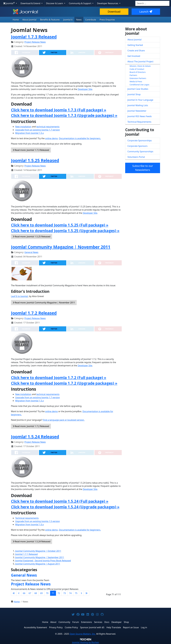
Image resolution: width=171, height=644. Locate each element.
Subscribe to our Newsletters (143, 168)
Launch (146, 12)
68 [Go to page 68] (36, 593)
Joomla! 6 (68, 20)
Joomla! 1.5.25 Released (35, 160)
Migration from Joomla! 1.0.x (30, 524)
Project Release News (35, 42)
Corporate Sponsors (137, 146)
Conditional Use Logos (139, 85)
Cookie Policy (71, 627)
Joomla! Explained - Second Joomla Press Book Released (43, 561)
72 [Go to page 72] (59, 593)
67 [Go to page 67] (30, 593)
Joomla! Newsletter (137, 111)
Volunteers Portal (136, 157)
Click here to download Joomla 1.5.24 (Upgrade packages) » (65, 507)
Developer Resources (108, 3)
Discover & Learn (55, 3)
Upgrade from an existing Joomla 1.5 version (38, 521)
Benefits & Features (50, 20)
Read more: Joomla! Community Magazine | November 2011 (44, 303)
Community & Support (80, 3)
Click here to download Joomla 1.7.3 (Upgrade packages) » (64, 115)
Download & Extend (31, 3)
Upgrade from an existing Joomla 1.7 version (38, 130)
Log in (144, 627)
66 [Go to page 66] (24, 593)
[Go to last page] (86, 593)
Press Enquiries (107, 20)
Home (16, 20)
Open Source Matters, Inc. (83, 634)
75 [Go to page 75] (76, 593)
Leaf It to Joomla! (19, 296)
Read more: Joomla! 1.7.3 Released (31, 150)
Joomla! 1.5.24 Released (35, 437)
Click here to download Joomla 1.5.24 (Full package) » (60, 501)
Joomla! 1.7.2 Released (34, 313)
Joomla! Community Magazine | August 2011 (38, 564)
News (79, 20)
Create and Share (136, 51)
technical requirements (48, 127)
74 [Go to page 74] (70, 593)
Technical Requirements (139, 122)
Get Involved (134, 56)
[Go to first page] (14, 593)
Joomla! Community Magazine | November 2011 (61, 247)
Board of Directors (138, 72)
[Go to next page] (81, 593)
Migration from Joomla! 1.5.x (30, 133)
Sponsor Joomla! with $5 (92, 627)
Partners (133, 75)
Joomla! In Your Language (140, 100)
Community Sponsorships (140, 151)
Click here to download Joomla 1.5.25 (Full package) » (60, 225)
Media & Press (136, 81)
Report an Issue (131, 627)
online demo (51, 138)
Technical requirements (27, 518)
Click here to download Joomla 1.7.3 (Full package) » (59, 110)
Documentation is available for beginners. (80, 138)
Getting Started (135, 45)
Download (114, 12)
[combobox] (152, 3)
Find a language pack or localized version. (64, 420)
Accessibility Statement (35, 627)
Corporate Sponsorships (140, 141)
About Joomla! (30, 20)
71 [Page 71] (53, 593)
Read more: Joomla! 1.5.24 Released (32, 541)
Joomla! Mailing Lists (138, 105)
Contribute (91, 20)
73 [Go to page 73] (65, 593)
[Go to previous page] (19, 593)
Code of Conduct (137, 69)
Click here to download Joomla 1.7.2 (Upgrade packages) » (64, 383)
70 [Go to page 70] (47, 593)
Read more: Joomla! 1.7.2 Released (31, 426)
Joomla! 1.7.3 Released (34, 37)
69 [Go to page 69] (41, 593)
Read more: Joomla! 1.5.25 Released (32, 237)
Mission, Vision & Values (140, 66)
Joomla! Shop (134, 94)
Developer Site (85, 89)
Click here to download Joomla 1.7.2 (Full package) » (59, 378)
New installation (23, 127)
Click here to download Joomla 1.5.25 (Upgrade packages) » (65, 231)
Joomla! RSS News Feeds (140, 116)
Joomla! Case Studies (138, 89)
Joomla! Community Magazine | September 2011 (40, 557)
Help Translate (114, 627)
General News (31, 252)
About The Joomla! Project (140, 61)
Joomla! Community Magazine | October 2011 (38, 551)
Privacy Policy (56, 627)
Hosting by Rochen (85, 642)
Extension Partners (138, 78)
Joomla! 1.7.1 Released (26, 554)
